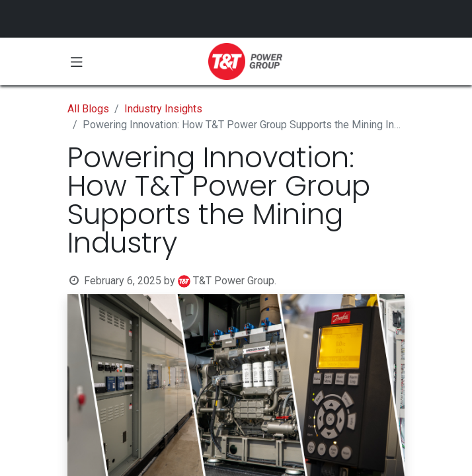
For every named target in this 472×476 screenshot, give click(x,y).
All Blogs (88, 109)
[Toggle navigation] (77, 61)
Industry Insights (163, 109)
